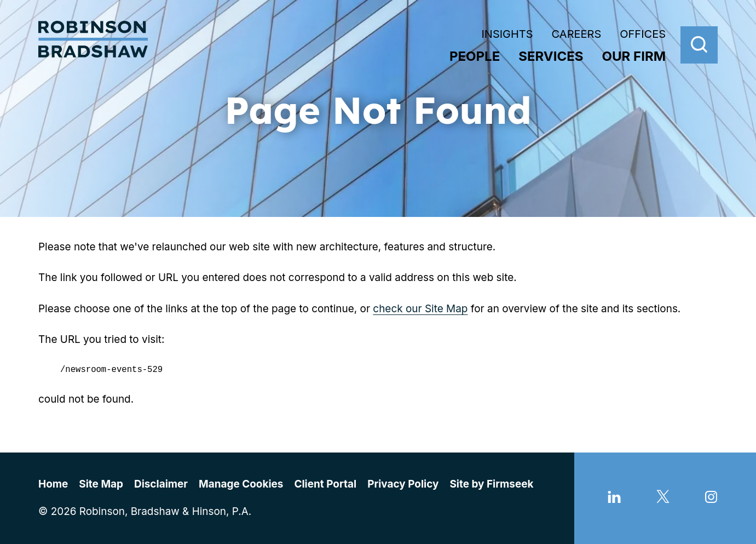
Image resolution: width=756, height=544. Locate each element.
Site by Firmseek (491, 484)
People (475, 56)
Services (551, 56)
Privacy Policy (403, 484)
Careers (577, 34)
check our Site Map (420, 309)
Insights (507, 34)
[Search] (699, 45)
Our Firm (634, 56)
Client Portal (325, 484)
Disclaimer (161, 484)
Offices (643, 34)
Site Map (101, 484)
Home (53, 484)
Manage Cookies (241, 484)
